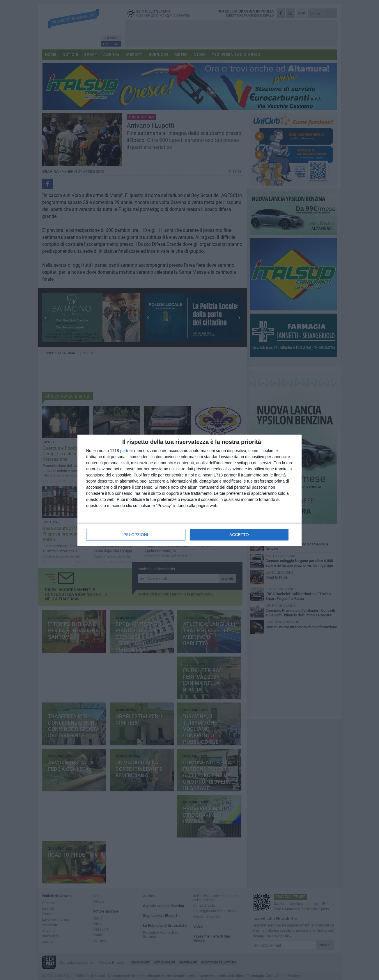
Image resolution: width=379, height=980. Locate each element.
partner (127, 451)
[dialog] (189, 490)
